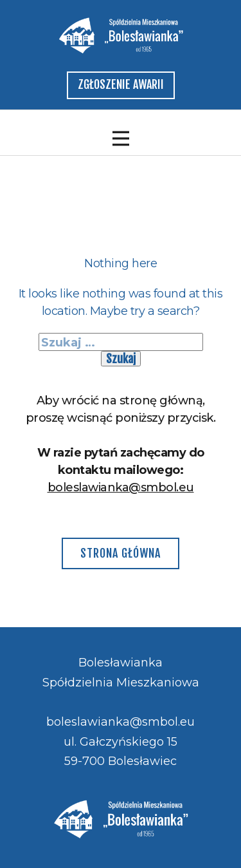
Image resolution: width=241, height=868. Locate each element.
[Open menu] (121, 138)
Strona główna (121, 553)
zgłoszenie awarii (121, 84)
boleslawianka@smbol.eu (121, 487)
